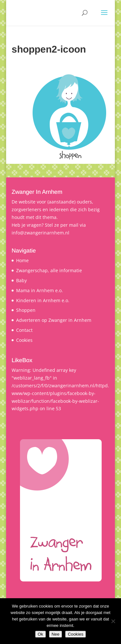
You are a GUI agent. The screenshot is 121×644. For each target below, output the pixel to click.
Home (22, 260)
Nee (55, 634)
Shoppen (26, 310)
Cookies (24, 340)
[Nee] (113, 621)
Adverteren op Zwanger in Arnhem (54, 320)
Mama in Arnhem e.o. (40, 290)
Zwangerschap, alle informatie (49, 270)
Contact (24, 330)
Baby (21, 280)
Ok (40, 634)
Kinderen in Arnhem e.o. (43, 300)
